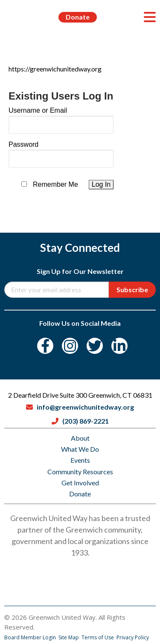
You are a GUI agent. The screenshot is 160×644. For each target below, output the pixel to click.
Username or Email (38, 110)
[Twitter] (95, 346)
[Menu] (150, 17)
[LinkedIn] (119, 346)
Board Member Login (31, 637)
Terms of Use (98, 637)
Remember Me (55, 184)
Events (80, 460)
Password (23, 144)
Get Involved (80, 483)
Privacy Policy (133, 637)
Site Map (69, 637)
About (80, 438)
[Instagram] (70, 346)
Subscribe (132, 289)
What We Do (80, 449)
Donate (78, 17)
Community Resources (80, 472)
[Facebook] (45, 346)
